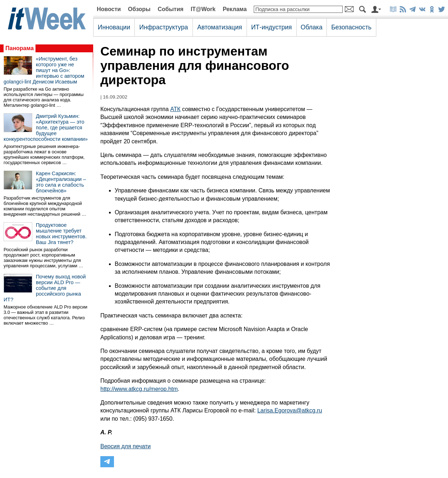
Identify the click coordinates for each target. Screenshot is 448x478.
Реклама (235, 9)
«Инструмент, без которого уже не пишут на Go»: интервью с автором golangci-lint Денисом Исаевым (44, 70)
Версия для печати (125, 446)
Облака (312, 27)
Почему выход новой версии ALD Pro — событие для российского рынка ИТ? (45, 288)
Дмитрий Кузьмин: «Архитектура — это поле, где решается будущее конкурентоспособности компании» (46, 128)
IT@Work (203, 9)
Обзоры (139, 9)
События (171, 9)
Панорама (20, 48)
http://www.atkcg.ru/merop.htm (139, 389)
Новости (109, 9)
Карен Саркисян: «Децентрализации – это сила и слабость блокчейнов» (61, 182)
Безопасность (351, 27)
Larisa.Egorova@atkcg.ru (290, 410)
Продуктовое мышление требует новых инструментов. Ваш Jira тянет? (61, 234)
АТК (175, 109)
